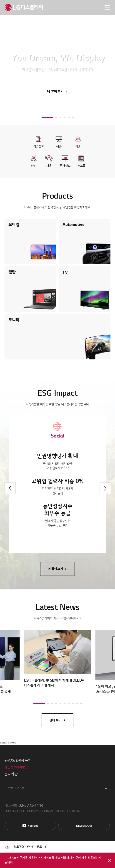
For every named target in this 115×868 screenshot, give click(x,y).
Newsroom (84, 826)
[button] (47, 118)
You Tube (30, 826)
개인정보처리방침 (16, 767)
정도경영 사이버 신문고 (28, 847)
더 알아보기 (55, 91)
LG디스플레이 (24, 7)
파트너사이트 (16, 788)
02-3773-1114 (31, 806)
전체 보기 (55, 720)
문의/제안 (11, 774)
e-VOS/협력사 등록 (18, 760)
